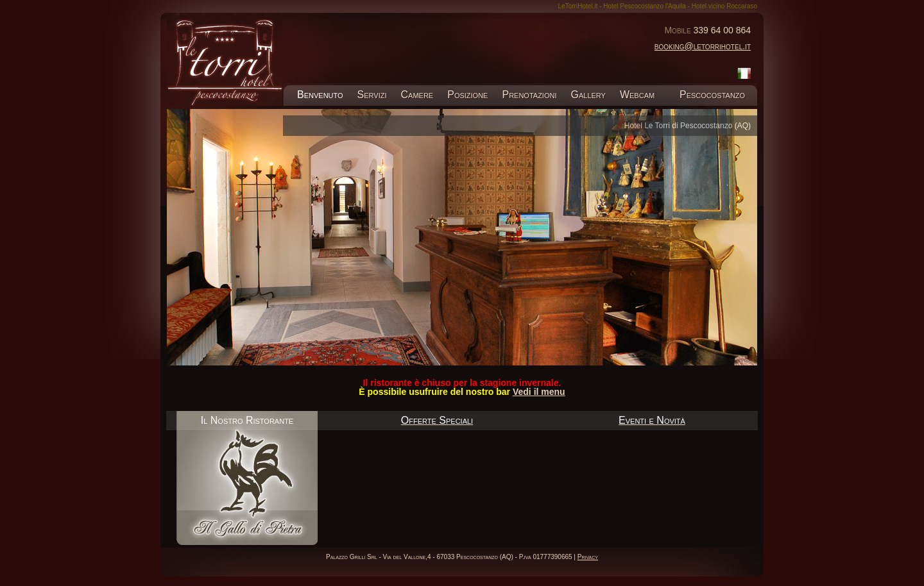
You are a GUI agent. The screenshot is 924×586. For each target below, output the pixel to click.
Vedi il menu (539, 392)
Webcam (637, 95)
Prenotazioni (529, 95)
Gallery (588, 95)
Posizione (467, 95)
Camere (417, 95)
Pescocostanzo (712, 95)
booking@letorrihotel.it (703, 46)
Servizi (372, 95)
